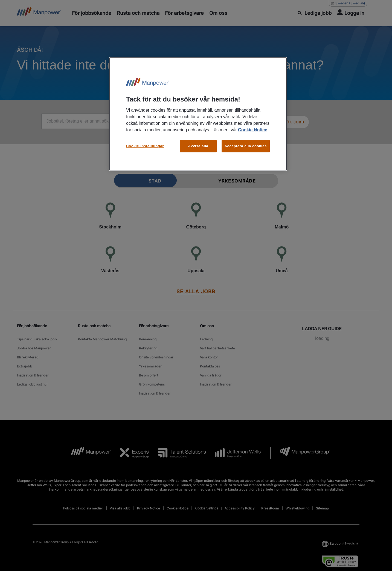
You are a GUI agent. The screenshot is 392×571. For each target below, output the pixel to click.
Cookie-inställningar (145, 146)
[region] (198, 114)
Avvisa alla (198, 146)
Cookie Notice (253, 130)
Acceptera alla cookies (246, 146)
